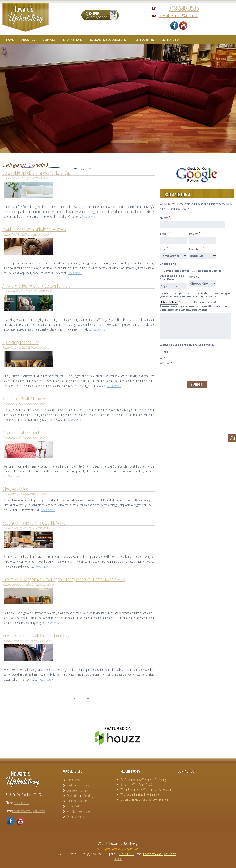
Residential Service (209, 271)
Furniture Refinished (79, 811)
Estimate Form (172, 40)
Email (165, 233)
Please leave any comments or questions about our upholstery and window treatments (195, 308)
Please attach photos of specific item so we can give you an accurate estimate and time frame (195, 295)
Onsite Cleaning (76, 817)
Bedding (89, 796)
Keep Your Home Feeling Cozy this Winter (34, 523)
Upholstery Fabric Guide (21, 342)
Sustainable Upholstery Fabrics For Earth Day (36, 173)
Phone (195, 233)
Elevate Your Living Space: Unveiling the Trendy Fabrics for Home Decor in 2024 (64, 579)
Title (164, 249)
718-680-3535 (184, 8)
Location (197, 249)
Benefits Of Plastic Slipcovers (25, 399)
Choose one (168, 264)
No (165, 357)
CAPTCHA (166, 363)
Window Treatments (79, 790)
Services (49, 40)
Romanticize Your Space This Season (139, 785)
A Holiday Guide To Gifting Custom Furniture (37, 286)
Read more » (88, 217)
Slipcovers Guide (15, 489)
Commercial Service (177, 271)
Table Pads (73, 806)
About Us (28, 40)
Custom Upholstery (78, 785)
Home (10, 40)
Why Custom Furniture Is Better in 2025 (141, 794)
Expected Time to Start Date (172, 278)
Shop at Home (73, 40)
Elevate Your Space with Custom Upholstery (36, 636)
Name (165, 217)
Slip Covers (73, 780)
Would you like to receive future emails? (188, 344)
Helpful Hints (144, 40)
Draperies (73, 796)
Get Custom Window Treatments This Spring (143, 780)
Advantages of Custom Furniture (27, 432)
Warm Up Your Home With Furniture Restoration (146, 790)
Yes (166, 352)
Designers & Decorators (108, 40)
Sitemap (118, 859)
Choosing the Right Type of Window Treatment (144, 799)
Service (194, 277)
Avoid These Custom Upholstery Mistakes (34, 229)
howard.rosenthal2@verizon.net (179, 16)
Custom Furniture (77, 801)
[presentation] (185, 373)
